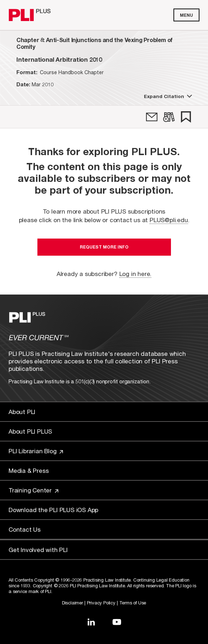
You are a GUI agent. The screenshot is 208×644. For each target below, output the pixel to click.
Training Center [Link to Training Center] (33, 490)
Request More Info (104, 247)
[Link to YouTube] (117, 622)
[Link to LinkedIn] (91, 622)
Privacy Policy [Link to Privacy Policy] (101, 603)
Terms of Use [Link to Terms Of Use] (133, 603)
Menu (186, 15)
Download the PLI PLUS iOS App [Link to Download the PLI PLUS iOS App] (53, 510)
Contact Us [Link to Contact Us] (25, 529)
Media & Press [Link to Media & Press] (28, 471)
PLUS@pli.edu (169, 220)
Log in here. (136, 274)
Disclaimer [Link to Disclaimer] (72, 603)
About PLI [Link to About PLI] (22, 412)
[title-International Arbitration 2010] (59, 59)
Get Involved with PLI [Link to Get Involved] (38, 550)
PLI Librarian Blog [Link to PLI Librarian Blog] (36, 451)
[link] (152, 117)
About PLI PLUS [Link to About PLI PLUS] (30, 431)
